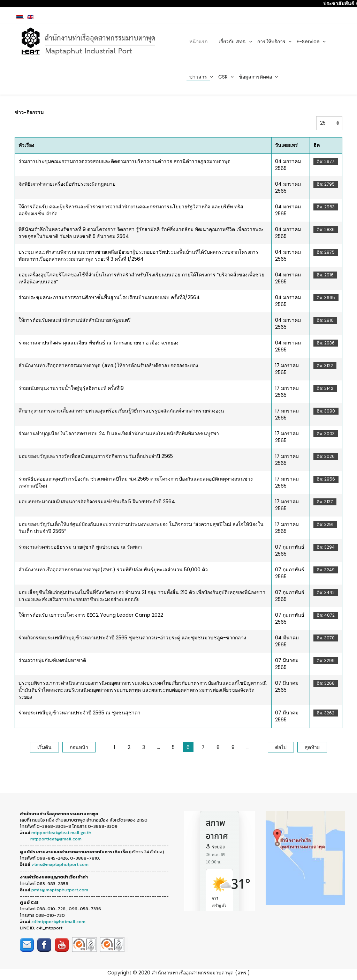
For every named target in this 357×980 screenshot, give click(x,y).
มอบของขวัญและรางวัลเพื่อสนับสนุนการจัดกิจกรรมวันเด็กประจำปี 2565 (96, 456)
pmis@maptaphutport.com (60, 890)
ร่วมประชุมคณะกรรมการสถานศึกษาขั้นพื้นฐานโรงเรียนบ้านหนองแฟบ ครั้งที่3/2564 (109, 297)
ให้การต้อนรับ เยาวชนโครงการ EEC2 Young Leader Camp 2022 (91, 615)
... (158, 747)
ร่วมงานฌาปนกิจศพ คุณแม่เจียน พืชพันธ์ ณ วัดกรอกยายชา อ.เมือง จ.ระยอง (98, 343)
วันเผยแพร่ (286, 145)
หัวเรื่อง (26, 145)
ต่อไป (281, 747)
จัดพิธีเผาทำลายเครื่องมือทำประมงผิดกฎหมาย (67, 184)
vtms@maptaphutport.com (60, 864)
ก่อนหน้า (79, 747)
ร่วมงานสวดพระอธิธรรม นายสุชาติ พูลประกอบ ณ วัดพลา (80, 547)
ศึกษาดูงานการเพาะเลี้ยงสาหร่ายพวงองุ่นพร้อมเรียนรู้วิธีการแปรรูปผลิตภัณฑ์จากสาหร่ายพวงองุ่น (121, 411)
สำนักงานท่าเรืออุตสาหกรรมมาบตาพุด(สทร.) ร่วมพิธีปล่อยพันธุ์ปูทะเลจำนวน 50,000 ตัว (113, 570)
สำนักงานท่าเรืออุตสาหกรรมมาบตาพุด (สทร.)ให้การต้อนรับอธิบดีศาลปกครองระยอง (108, 365)
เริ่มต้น (44, 747)
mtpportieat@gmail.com (56, 839)
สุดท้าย (312, 747)
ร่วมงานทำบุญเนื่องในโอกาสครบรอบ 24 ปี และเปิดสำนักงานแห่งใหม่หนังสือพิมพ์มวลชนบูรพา (119, 433)
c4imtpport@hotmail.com (58, 922)
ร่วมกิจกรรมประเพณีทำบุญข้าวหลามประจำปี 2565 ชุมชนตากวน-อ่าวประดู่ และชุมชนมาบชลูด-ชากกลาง (132, 638)
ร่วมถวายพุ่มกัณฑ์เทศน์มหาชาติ (52, 660)
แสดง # (316, 116)
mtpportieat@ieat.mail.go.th (61, 833)
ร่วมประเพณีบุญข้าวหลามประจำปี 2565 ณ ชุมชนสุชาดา (79, 713)
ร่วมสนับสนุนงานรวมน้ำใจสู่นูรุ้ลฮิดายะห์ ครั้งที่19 (71, 388)
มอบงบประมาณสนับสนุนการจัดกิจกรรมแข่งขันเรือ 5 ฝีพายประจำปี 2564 (97, 502)
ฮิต (317, 145)
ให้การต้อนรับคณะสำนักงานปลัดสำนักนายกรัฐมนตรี (75, 320)
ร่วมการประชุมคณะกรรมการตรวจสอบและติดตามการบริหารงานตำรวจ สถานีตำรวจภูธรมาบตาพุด (124, 161)
